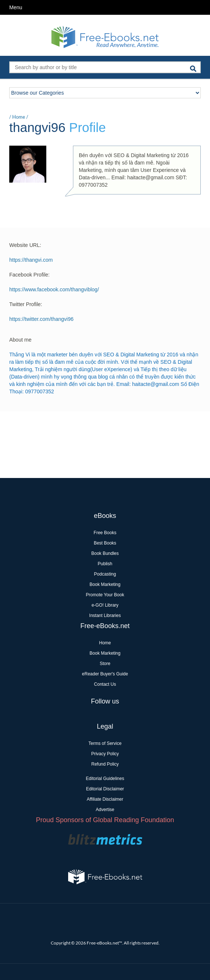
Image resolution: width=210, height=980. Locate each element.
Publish (105, 564)
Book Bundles (105, 553)
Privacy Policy (105, 754)
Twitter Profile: (26, 304)
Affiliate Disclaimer (105, 799)
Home (19, 117)
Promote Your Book (105, 595)
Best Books (105, 543)
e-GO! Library (105, 605)
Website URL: (25, 245)
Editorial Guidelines (105, 779)
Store (105, 664)
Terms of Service (105, 743)
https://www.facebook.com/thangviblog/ (54, 289)
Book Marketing (105, 584)
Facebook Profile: (29, 275)
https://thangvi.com (31, 260)
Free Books (105, 533)
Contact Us (105, 684)
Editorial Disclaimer (105, 789)
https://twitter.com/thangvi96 (41, 319)
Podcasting (105, 574)
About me (20, 340)
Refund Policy (105, 764)
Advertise (105, 810)
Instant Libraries (105, 616)
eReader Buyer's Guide (105, 674)
